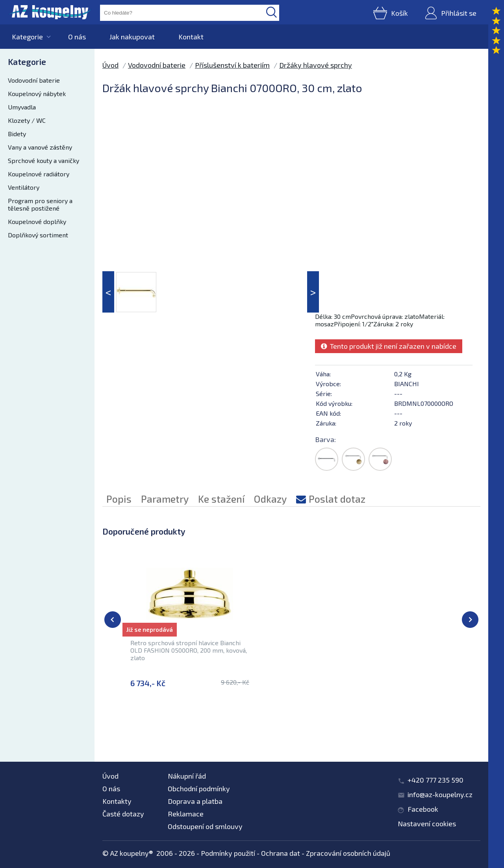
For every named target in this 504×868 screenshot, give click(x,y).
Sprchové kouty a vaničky (44, 160)
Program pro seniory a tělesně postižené (40, 204)
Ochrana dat (281, 853)
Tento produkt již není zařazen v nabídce (389, 346)
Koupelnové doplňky (37, 221)
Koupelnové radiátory (39, 174)
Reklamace (186, 814)
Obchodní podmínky (199, 788)
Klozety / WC (27, 120)
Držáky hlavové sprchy (316, 65)
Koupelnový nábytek (37, 93)
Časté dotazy (123, 814)
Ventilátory (24, 187)
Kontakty (117, 801)
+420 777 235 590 (435, 780)
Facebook (423, 809)
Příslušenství (197, 726)
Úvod (110, 65)
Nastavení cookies (427, 824)
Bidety (17, 134)
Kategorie (27, 37)
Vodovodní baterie (34, 80)
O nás (77, 37)
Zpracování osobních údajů (348, 853)
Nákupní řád (187, 776)
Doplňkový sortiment (38, 235)
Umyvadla (22, 107)
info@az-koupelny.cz (440, 794)
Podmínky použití (228, 853)
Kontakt (191, 37)
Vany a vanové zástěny (40, 147)
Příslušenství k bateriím (232, 65)
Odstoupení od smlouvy (205, 826)
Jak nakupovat (132, 37)
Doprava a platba (195, 801)
